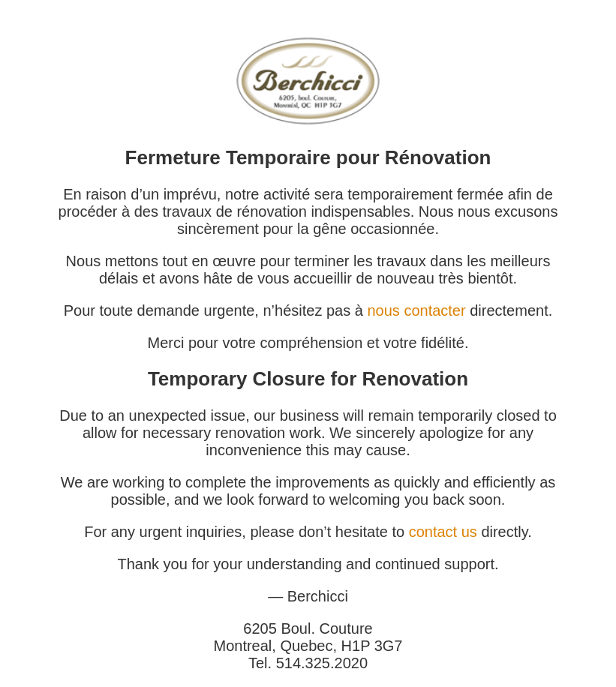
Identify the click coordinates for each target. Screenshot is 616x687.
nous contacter (416, 310)
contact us (443, 532)
